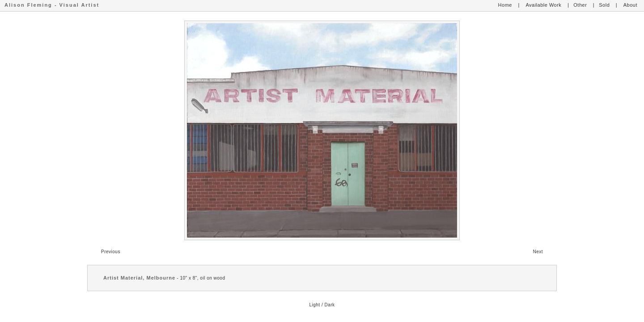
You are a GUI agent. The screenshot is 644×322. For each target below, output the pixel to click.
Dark (329, 305)
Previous (111, 252)
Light (314, 305)
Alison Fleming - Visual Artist (52, 5)
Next (538, 252)
